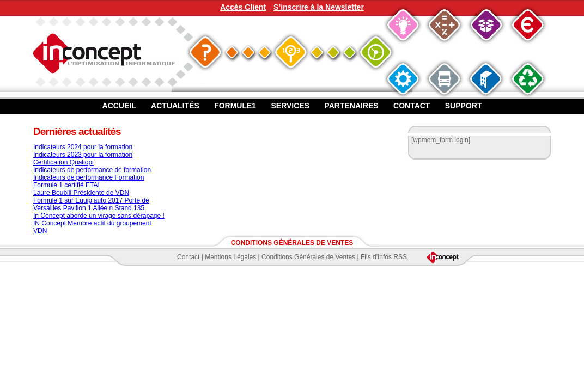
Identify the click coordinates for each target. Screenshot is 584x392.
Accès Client (243, 7)
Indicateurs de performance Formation (89, 177)
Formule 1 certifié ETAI (66, 185)
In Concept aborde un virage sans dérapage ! (99, 216)
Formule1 (235, 106)
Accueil (119, 106)
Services (290, 106)
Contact (412, 106)
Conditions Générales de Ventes (308, 257)
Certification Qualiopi (63, 162)
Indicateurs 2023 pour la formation (83, 155)
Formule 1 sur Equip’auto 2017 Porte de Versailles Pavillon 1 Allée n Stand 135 (91, 204)
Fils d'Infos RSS (384, 257)
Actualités (175, 106)
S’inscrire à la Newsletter (319, 7)
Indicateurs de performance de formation (92, 170)
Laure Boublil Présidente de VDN (81, 193)
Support (464, 106)
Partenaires (351, 106)
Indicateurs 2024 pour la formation (83, 147)
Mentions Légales (230, 257)
